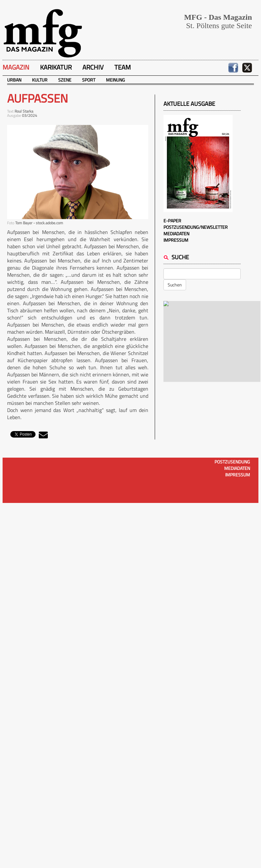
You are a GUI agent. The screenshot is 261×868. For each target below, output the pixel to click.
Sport (89, 80)
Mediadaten (176, 234)
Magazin (16, 67)
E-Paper (172, 221)
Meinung (115, 80)
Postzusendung (232, 462)
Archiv (93, 67)
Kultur (40, 80)
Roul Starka (24, 111)
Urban (14, 80)
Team (123, 67)
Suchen (175, 285)
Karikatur (56, 67)
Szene (65, 80)
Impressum (176, 240)
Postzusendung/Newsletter (196, 227)
